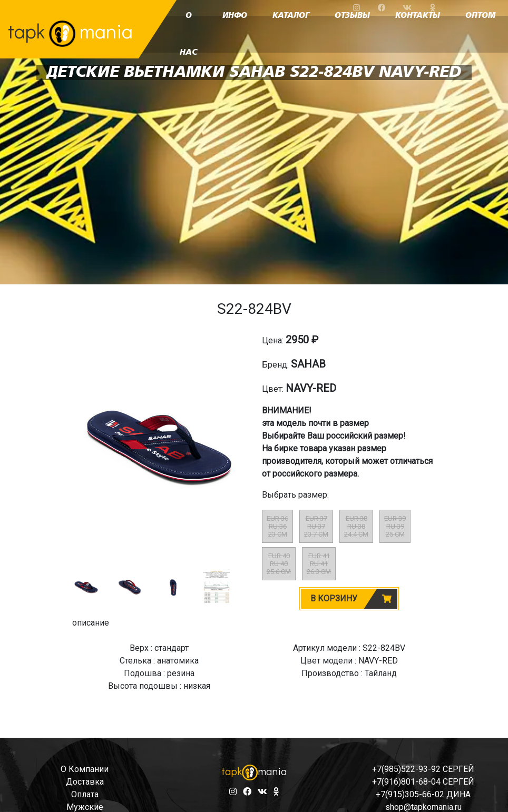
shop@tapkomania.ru (423, 807)
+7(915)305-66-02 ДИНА (423, 794)
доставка (85, 782)
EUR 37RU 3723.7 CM (316, 526)
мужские (85, 807)
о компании (85, 769)
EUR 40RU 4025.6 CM (279, 564)
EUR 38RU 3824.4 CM (356, 526)
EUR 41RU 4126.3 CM (319, 564)
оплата (85, 794)
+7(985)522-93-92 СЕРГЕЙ (423, 769)
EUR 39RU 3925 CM (395, 526)
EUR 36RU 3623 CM (277, 526)
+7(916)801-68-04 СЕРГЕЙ (423, 782)
